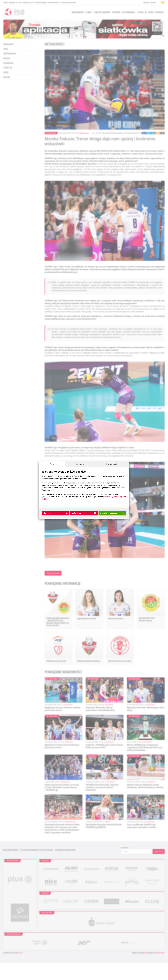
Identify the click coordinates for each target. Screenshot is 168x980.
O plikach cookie (112, 464)
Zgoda (52, 464)
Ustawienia (80, 464)
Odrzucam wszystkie (56, 513)
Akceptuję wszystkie (112, 513)
